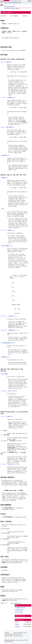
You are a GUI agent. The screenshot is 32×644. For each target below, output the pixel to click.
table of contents (20, 616)
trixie (16, 622)
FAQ (20, 3)
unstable (17, 626)
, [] (9, 391)
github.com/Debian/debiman (18, 640)
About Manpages (13, 3)
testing (17, 624)
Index (6, 3)
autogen (12, 8)
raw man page (19, 612)
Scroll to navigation (7, 12)
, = (6, 62)
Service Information (9, 6)
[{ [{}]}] (10, 464)
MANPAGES (6, 1)
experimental (7, 8)
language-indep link (20, 608)
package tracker (19, 610)
